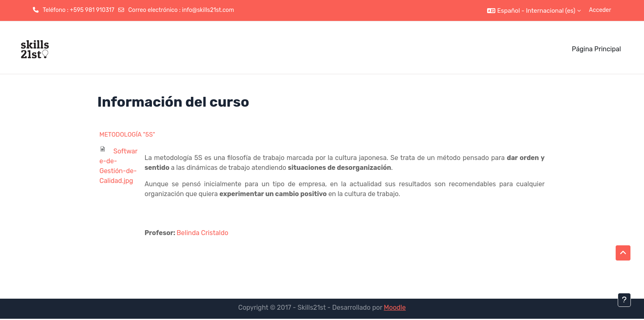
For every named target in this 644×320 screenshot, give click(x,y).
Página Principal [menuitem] (596, 49)
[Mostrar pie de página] (624, 300)
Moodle (395, 307)
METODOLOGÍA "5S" (127, 135)
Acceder (600, 10)
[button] (534, 10)
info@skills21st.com (208, 10)
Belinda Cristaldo (202, 233)
